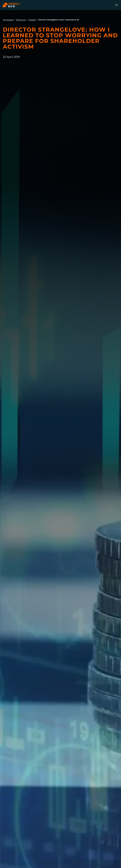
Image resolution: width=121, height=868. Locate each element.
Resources (21, 20)
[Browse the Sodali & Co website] (11, 5)
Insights (32, 20)
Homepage (8, 20)
